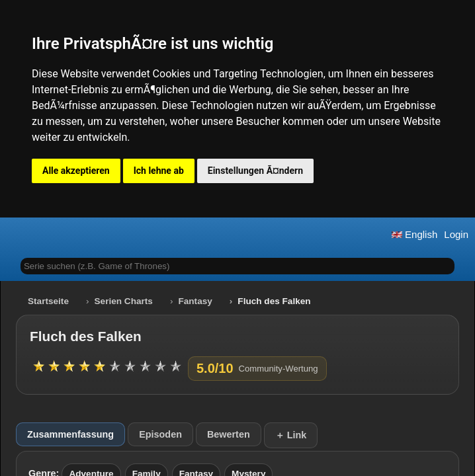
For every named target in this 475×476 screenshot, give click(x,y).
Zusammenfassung (70, 434)
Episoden (160, 434)
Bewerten (229, 434)
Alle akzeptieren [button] (76, 171)
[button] (15, 234)
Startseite (48, 301)
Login (456, 234)
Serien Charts (124, 301)
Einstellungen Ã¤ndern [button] (255, 171)
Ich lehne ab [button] (159, 171)
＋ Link (291, 435)
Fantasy (195, 301)
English (414, 234)
